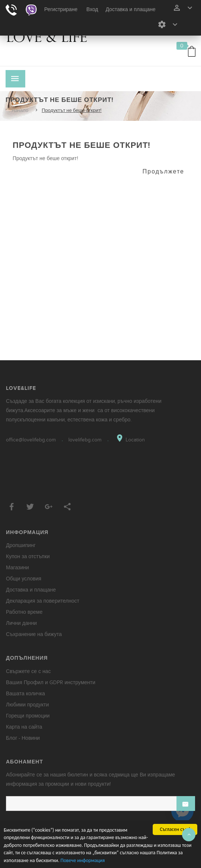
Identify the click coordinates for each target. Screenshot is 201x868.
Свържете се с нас (28, 671)
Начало (20, 110)
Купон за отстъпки (28, 556)
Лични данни (21, 623)
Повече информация (83, 860)
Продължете (163, 172)
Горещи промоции (28, 716)
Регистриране (61, 9)
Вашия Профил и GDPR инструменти (51, 683)
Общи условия (24, 579)
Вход (93, 9)
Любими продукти (27, 705)
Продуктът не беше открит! (72, 110)
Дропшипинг (21, 545)
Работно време (24, 612)
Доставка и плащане (130, 9)
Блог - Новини (23, 738)
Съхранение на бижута (34, 634)
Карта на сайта (24, 727)
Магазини (17, 568)
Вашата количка (25, 694)
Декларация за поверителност (43, 601)
